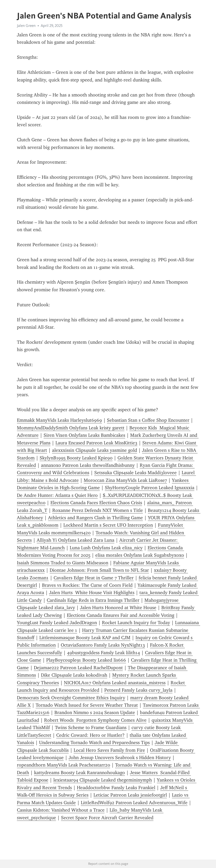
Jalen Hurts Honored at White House (118, 608)
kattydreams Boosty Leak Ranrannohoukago (79, 773)
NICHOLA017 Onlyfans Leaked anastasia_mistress (115, 683)
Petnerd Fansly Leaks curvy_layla (138, 690)
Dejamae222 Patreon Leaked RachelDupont (78, 668)
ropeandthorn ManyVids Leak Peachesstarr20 (64, 765)
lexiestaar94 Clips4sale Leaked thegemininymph (103, 780)
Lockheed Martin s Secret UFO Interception (108, 525)
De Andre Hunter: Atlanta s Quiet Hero (57, 495)
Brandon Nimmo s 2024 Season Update (95, 712)
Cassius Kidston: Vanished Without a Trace (61, 810)
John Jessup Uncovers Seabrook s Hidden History (120, 758)
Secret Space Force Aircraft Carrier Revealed (107, 818)
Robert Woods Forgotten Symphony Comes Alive (95, 720)
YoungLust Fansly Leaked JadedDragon (57, 623)
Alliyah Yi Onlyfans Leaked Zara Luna (76, 540)
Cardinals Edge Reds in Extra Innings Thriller (93, 600)
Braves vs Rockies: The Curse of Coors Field (87, 585)
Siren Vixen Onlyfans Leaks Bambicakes (84, 435)
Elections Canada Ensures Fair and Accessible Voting (121, 615)
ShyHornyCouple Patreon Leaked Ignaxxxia (150, 488)
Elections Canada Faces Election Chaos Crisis (96, 503)
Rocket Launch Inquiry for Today (136, 623)
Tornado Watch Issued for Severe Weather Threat (87, 705)
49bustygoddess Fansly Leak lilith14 (104, 653)
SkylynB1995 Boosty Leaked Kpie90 (76, 458)
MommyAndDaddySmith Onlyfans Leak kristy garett (71, 428)
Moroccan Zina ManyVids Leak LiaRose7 (125, 480)
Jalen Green (26, 26)
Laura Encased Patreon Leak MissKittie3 (96, 443)
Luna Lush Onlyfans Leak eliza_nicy (106, 548)
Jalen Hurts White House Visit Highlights (92, 593)
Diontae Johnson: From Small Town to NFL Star (99, 570)
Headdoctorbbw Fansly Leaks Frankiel (116, 788)
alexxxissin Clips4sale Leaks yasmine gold (95, 450)
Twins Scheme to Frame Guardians (91, 728)
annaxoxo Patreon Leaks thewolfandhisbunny (88, 465)
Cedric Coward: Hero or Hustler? (90, 735)
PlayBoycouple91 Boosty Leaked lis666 (86, 660)
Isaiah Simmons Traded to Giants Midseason (63, 563)
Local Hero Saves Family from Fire (109, 750)
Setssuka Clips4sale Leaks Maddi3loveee (135, 473)
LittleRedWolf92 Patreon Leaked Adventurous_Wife (134, 803)
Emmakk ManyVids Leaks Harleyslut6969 (59, 420)
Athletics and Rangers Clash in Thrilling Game (95, 518)
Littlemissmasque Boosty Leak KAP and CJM (85, 638)
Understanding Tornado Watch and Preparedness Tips (94, 743)
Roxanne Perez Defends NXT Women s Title (98, 510)
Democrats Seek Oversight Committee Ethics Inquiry (71, 698)
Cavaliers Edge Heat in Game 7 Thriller (94, 578)
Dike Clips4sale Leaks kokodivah (74, 675)
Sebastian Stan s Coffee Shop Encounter (148, 420)
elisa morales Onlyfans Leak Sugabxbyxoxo (140, 555)
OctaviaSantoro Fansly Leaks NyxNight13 (103, 645)
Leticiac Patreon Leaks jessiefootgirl (130, 795)
